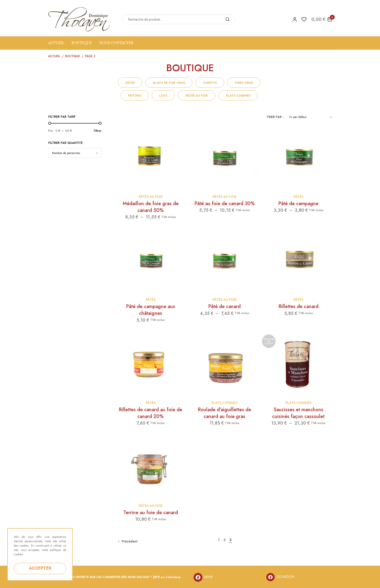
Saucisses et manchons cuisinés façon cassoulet (298, 413)
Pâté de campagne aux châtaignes (150, 310)
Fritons (135, 96)
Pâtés (130, 83)
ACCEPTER (40, 568)
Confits (210, 83)
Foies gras (244, 83)
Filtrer (98, 131)
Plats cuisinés (238, 96)
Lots (163, 96)
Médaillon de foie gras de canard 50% (151, 207)
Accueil (56, 43)
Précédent (130, 541)
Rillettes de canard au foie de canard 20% (150, 413)
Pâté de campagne (298, 204)
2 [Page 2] (225, 540)
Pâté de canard (224, 306)
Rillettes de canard (298, 306)
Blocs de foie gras (169, 83)
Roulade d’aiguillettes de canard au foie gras (224, 413)
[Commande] (310, 117)
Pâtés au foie (197, 96)
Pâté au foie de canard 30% (225, 204)
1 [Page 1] (219, 540)
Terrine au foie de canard (151, 513)
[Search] (228, 19)
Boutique (82, 43)
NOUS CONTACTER (116, 43)
